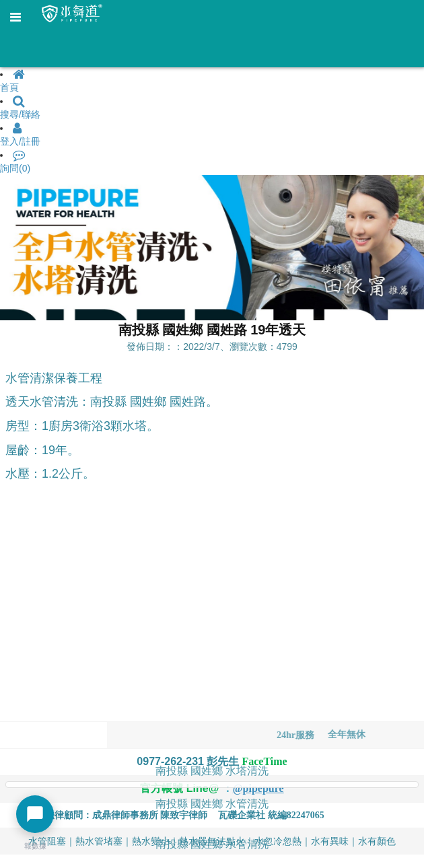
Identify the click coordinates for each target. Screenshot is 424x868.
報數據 (35, 846)
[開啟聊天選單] (35, 814)
